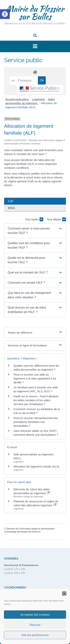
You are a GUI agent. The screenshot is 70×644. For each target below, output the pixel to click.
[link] (5, 14)
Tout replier (34, 219)
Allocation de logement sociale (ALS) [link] (36, 466)
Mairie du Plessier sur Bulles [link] (35, 13)
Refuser (35, 625)
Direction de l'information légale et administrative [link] (30, 529)
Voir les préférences (35, 635)
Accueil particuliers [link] (17, 99)
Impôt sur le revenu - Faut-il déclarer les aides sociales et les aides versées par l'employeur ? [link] (36, 400)
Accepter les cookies (35, 615)
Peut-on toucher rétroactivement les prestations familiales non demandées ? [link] (36, 422)
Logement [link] (39, 99)
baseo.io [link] (36, 532)
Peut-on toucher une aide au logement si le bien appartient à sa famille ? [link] (35, 378)
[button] (64, 594)
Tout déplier (56, 219)
